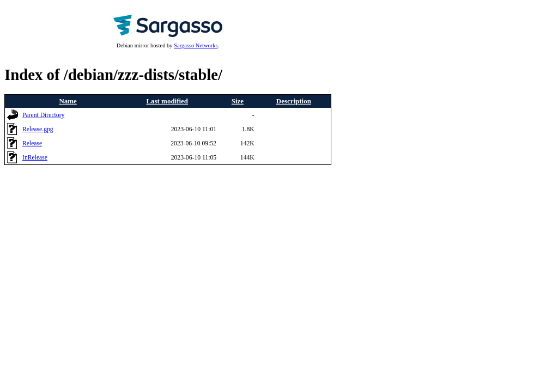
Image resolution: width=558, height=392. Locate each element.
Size (238, 101)
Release (32, 143)
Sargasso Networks (196, 45)
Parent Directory (43, 115)
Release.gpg (38, 129)
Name (68, 101)
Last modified (167, 101)
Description (294, 101)
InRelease (35, 158)
